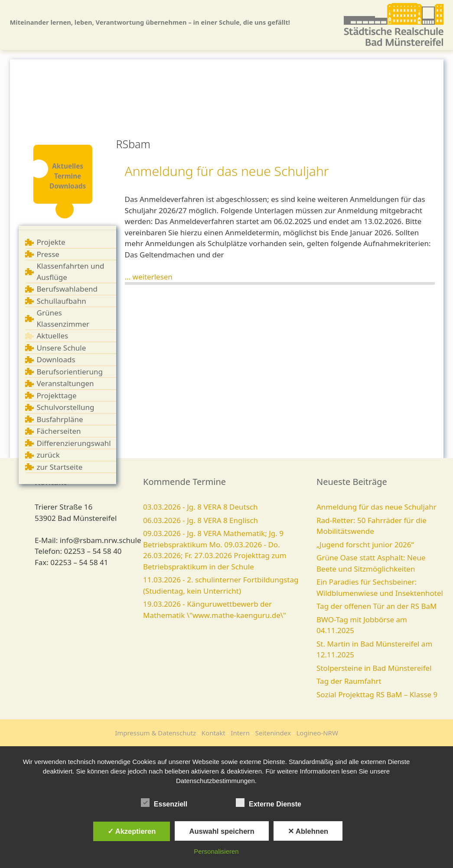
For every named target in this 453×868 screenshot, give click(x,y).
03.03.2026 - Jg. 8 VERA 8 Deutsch (200, 507)
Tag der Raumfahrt (349, 681)
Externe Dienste (269, 803)
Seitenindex (273, 733)
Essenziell (164, 803)
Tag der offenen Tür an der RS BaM (376, 606)
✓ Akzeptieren (132, 831)
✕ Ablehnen (308, 831)
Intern (240, 733)
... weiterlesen (149, 277)
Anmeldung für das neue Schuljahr (227, 171)
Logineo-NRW (317, 733)
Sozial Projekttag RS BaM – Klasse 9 (377, 694)
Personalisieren (216, 851)
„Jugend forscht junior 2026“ (365, 545)
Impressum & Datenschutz (155, 733)
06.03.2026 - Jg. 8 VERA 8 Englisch (200, 520)
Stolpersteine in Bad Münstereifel (374, 668)
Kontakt (213, 733)
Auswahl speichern (222, 831)
